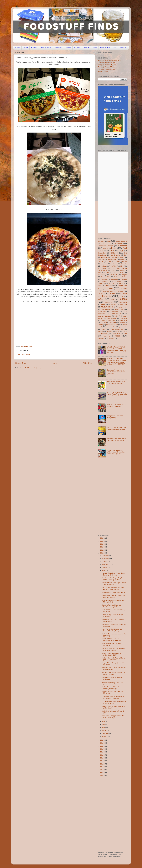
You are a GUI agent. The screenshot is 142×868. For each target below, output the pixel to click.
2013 (102, 761)
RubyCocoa (105, 279)
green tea (102, 311)
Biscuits (87, 48)
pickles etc (123, 327)
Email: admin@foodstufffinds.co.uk (110, 60)
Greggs (121, 251)
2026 (102, 538)
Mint (122, 266)
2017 (102, 749)
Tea (115, 48)
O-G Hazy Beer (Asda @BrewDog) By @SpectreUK (113, 673)
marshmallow (111, 318)
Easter (114, 248)
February (105, 733)
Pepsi (99, 273)
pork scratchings (117, 329)
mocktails (104, 322)
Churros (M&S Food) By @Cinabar (113, 592)
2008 (102, 776)
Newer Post (21, 363)
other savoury (112, 325)
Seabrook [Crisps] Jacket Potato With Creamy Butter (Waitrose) (116, 372)
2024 (102, 544)
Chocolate (59, 48)
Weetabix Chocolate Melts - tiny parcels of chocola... (112, 683)
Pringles (124, 275)
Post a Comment (24, 354)
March (104, 730)
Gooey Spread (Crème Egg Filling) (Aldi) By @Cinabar (116, 428)
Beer (95, 48)
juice (117, 316)
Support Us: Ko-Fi (104, 71)
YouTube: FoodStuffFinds (106, 69)
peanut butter (110, 327)
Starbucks (118, 281)
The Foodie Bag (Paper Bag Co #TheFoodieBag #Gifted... (112, 579)
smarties (110, 331)
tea (125, 333)
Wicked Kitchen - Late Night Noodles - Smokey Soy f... (114, 584)
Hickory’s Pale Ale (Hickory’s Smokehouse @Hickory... (111, 606)
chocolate (106, 296)
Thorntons (101, 283)
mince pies (123, 320)
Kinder (122, 259)
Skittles (124, 279)
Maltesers (114, 264)
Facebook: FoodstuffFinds (107, 63)
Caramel (119, 243)
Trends (121, 283)
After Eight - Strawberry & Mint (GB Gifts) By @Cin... (113, 596)
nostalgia (122, 322)
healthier (115, 311)
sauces (100, 331)
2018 (102, 746)
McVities (114, 266)
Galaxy (112, 251)
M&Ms (125, 262)
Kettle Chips (112, 259)
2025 (102, 541)
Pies (107, 272)
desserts (109, 302)
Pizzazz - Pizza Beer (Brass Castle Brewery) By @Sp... (113, 574)
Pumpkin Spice (106, 277)
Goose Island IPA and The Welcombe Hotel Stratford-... (112, 640)
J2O (125, 255)
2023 (102, 547)
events (114, 305)
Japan (115, 257)
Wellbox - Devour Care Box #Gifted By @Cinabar (116, 405)
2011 (102, 767)
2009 (102, 773)
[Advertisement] (50, 330)
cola (112, 299)
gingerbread (106, 309)
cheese (124, 293)
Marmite (124, 264)
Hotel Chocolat (115, 255)
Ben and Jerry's (121, 241)
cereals (112, 293)
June (104, 721)
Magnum (104, 264)
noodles (113, 322)
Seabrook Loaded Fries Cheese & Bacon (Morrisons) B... (113, 688)
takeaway (116, 334)
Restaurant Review (120, 277)
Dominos (106, 248)
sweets (104, 333)
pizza (30, 346)
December (106, 556)
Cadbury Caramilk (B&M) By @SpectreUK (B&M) (111, 654)
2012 (102, 764)
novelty (100, 325)
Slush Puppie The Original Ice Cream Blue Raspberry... (112, 630)
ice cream (117, 314)
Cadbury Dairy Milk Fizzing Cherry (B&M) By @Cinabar (113, 659)
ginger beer (123, 307)
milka (103, 320)
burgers (120, 291)
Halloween (114, 253)
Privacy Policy (46, 48)
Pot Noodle (114, 275)
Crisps (68, 48)
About (26, 48)
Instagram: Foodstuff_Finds (107, 65)
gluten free (119, 309)
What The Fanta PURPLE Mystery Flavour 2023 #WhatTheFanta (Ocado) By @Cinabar (117, 350)
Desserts (123, 48)
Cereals (77, 48)
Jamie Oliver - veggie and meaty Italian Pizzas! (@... (113, 717)
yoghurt (111, 338)
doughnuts (123, 302)
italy (22, 346)
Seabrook (114, 279)
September (106, 565)
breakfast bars (108, 291)
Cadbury (105, 243)
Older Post (88, 363)
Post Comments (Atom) (33, 368)
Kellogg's (101, 259)
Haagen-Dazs (102, 253)
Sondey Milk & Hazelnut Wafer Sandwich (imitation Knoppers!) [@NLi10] (116, 452)
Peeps (122, 270)
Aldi (109, 241)
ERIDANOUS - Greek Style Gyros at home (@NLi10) (114, 702)
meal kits (123, 318)
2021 (102, 553)
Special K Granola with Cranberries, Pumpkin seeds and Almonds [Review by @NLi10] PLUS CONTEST (117, 361)
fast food (123, 305)
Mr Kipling (102, 268)
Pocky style (118, 272)
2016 (102, 752)
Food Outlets (105, 48)
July (103, 571)
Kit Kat (100, 262)
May (104, 724)
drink (103, 304)
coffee (100, 299)
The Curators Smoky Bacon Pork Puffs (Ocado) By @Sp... (113, 588)
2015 (102, 755)
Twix (99, 286)
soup (117, 331)
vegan (118, 336)
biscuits (124, 289)
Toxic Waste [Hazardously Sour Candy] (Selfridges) (116, 382)
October (105, 562)
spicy (125, 331)
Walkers (108, 286)
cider (122, 296)
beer (110, 288)
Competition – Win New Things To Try (115, 417)
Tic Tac (111, 283)
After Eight (101, 241)
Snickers (105, 281)
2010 (102, 770)
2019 (102, 743)
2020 (102, 740)
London (117, 262)
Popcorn (101, 275)
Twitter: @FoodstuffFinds (106, 67)
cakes (100, 293)
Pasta (113, 270)
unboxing (107, 336)
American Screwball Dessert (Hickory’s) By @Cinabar (117, 440)
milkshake (112, 320)
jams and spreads (104, 316)
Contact (34, 48)
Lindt (109, 262)
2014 (102, 758)
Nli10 (26, 346)
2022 (102, 550)
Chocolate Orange (105, 246)
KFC (122, 257)
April (104, 727)
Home (17, 48)
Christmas (123, 246)
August (105, 567)
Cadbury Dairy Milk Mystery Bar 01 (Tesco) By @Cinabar (117, 394)
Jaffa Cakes (105, 257)
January (105, 736)
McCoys (104, 266)
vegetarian (101, 338)
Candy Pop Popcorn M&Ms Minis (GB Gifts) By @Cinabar (113, 697)
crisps (123, 299)
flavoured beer (107, 307)
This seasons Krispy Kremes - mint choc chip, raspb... (113, 649)
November (106, 559)
